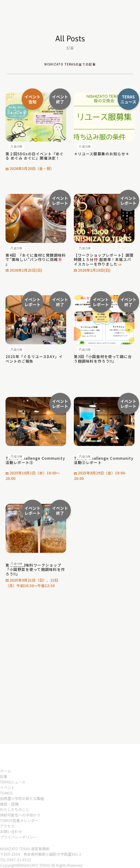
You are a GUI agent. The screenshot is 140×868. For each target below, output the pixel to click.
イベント (7, 787)
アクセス (7, 826)
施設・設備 (9, 804)
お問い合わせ (11, 831)
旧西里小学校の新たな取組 (22, 798)
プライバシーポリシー (18, 837)
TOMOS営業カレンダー (19, 820)
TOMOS (6, 793)
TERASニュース (13, 782)
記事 (4, 776)
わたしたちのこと (15, 809)
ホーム (6, 771)
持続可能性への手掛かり (20, 815)
